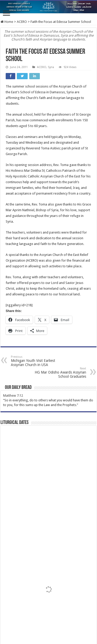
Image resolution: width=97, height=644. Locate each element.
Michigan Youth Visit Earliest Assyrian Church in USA (37, 361)
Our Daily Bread (18, 388)
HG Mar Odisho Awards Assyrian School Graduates (60, 373)
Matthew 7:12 (13, 396)
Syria (51, 67)
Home (7, 22)
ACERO (22, 22)
